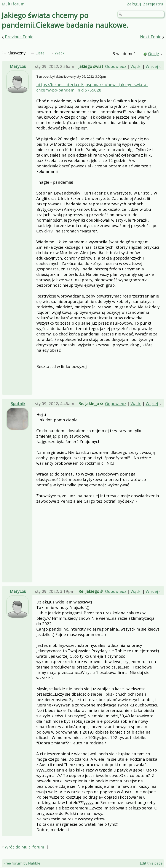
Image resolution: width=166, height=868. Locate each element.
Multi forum (13, 4)
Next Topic (151, 37)
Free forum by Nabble (22, 863)
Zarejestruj (154, 4)
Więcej (152, 66)
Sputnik (18, 403)
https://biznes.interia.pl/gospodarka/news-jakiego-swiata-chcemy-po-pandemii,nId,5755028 (92, 87)
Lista (40, 53)
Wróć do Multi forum (24, 847)
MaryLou (18, 66)
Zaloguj (134, 4)
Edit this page (151, 863)
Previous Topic (19, 37)
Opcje (154, 53)
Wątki (60, 53)
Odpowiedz (116, 66)
